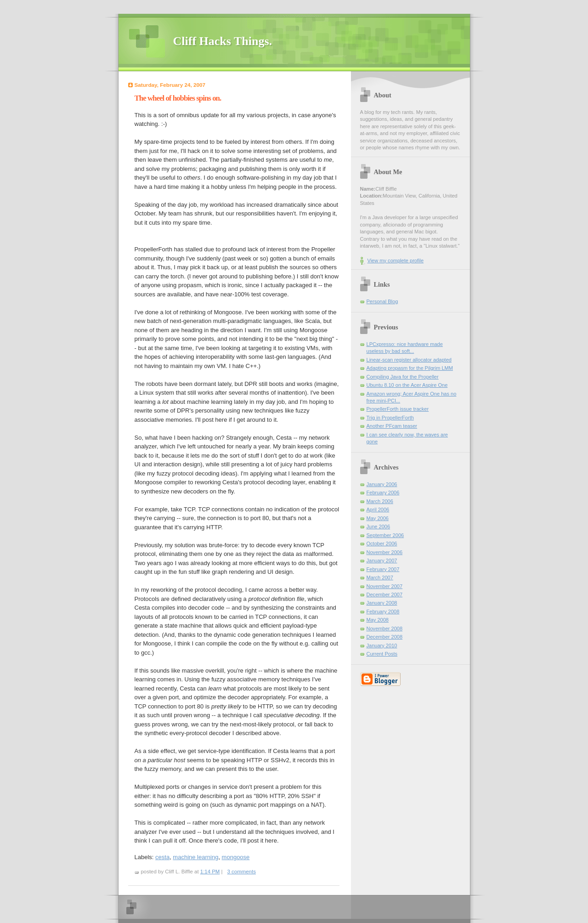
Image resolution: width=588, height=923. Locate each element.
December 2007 (385, 595)
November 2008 (385, 629)
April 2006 (378, 510)
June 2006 (379, 527)
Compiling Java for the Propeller (403, 377)
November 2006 (385, 552)
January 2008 (382, 603)
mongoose (236, 857)
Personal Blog (382, 301)
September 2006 (385, 535)
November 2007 (385, 586)
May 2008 (378, 620)
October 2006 (382, 544)
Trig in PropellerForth (390, 418)
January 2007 (382, 561)
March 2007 (380, 578)
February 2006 (383, 493)
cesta (162, 857)
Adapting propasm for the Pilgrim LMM (410, 368)
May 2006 (378, 518)
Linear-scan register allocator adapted (409, 360)
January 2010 (382, 646)
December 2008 (385, 637)
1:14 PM (210, 872)
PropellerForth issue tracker (398, 409)
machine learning (195, 857)
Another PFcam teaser (392, 426)
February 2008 (383, 612)
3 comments (242, 872)
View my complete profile (396, 260)
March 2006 (380, 501)
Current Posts (382, 654)
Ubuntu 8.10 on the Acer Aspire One (407, 385)
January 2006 (382, 484)
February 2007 (383, 569)
